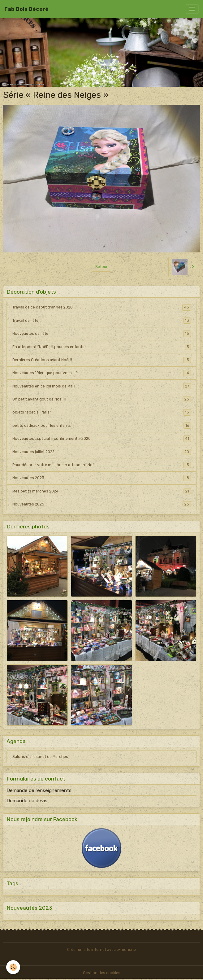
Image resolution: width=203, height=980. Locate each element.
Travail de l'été (102, 321)
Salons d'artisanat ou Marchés (40, 757)
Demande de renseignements (39, 790)
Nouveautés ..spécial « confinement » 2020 (102, 439)
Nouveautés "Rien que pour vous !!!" (102, 373)
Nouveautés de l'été (102, 334)
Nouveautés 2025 (102, 504)
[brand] (26, 9)
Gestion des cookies (102, 973)
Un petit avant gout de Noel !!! (102, 399)
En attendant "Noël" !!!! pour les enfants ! (102, 347)
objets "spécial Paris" (102, 412)
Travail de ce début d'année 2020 (102, 307)
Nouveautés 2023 (102, 478)
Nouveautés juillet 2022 (102, 452)
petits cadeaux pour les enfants (102, 426)
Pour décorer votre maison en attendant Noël (102, 465)
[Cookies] (13, 967)
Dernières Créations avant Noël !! (102, 360)
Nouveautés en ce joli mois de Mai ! (102, 386)
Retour (101, 267)
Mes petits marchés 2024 (102, 491)
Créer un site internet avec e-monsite (101, 950)
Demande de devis (27, 801)
